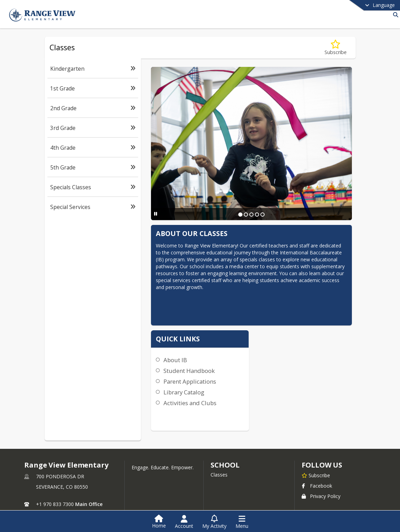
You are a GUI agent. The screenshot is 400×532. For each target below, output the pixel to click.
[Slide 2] (246, 215)
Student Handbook (260, 316)
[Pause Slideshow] (155, 214)
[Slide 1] (240, 215)
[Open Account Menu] (184, 522)
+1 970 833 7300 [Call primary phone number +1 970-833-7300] (55, 483)
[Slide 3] (251, 215)
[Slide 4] (257, 215)
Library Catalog (255, 338)
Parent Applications (261, 327)
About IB (246, 306)
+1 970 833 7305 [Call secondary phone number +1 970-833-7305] (55, 494)
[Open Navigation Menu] (242, 522)
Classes (219, 454)
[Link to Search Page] (394, 15)
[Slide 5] (262, 215)
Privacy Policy (321, 475)
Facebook (317, 465)
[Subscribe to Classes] (336, 48)
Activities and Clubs (261, 348)
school (225, 444)
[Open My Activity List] (214, 522)
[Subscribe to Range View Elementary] (316, 454)
